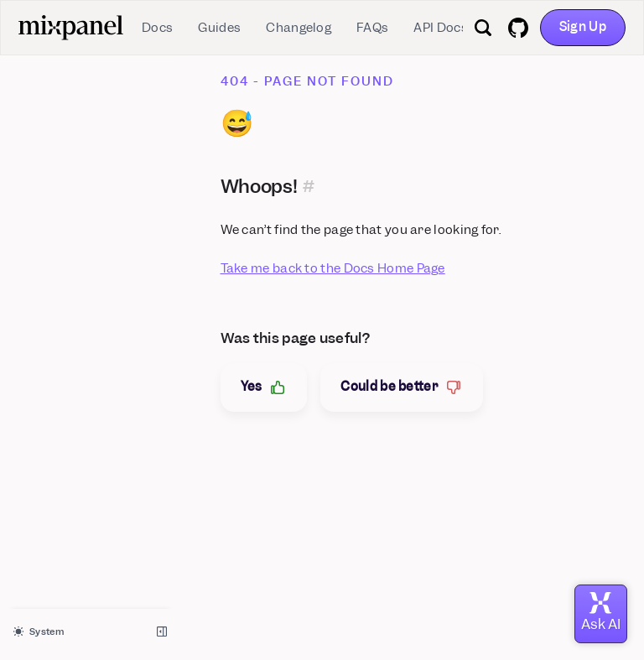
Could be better (402, 387)
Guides (219, 28)
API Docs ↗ (445, 28)
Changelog (299, 28)
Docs (157, 28)
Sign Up (583, 27)
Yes (264, 387)
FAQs (372, 28)
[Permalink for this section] (309, 186)
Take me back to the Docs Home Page (333, 268)
